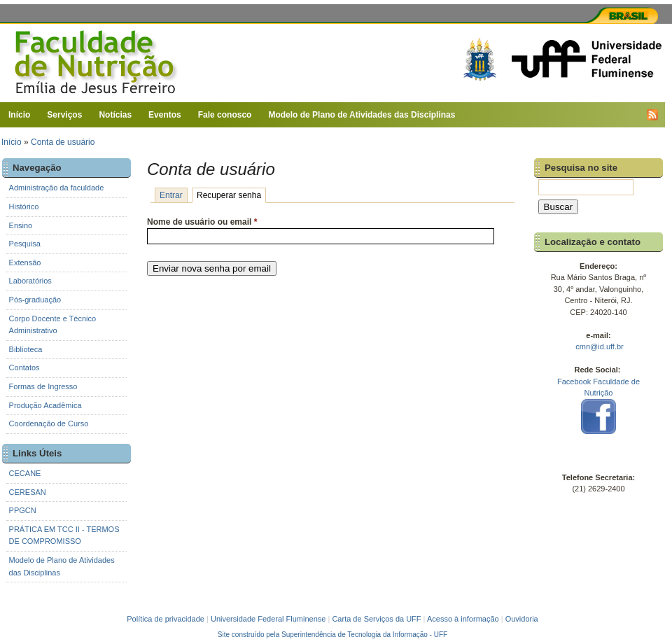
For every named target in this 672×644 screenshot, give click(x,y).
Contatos (24, 367)
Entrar (171, 195)
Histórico (24, 206)
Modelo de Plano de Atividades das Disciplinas (362, 115)
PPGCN (23, 510)
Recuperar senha (231, 195)
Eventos (165, 115)
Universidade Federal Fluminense (268, 619)
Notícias (115, 115)
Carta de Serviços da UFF (376, 619)
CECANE (25, 473)
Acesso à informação (463, 619)
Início (19, 115)
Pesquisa (25, 244)
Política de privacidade (166, 619)
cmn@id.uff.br (599, 346)
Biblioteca (26, 349)
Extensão (25, 262)
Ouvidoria (522, 619)
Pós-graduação (35, 300)
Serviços (64, 115)
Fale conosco (225, 115)
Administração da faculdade (57, 188)
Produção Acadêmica (45, 405)
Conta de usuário (63, 142)
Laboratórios (30, 281)
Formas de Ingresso (43, 386)
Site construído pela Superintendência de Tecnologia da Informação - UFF (332, 635)
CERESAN (28, 492)
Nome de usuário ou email (202, 222)
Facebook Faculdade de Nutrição (599, 407)
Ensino (21, 225)
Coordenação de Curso (49, 423)
